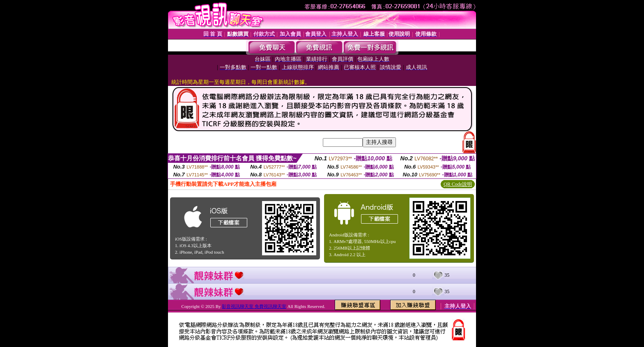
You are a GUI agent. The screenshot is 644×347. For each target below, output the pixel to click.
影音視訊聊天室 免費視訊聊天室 (254, 306)
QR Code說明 (458, 184)
